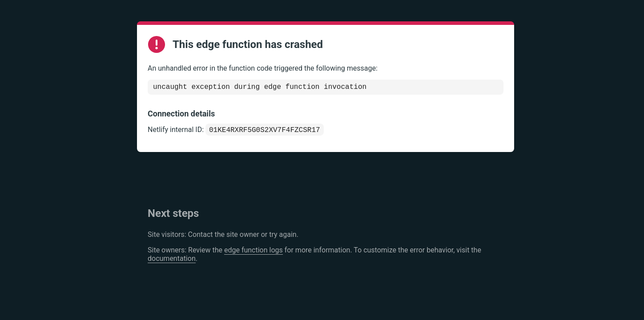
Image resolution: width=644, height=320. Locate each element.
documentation (172, 261)
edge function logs (254, 253)
